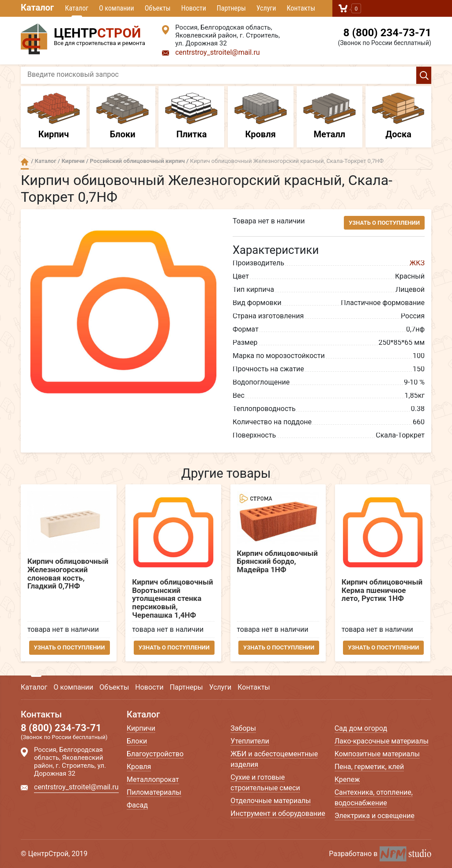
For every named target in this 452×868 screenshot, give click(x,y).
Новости (193, 8)
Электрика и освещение (375, 816)
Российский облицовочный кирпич (137, 161)
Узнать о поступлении (384, 223)
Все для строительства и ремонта (85, 35)
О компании (116, 8)
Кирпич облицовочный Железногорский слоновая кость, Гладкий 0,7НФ (68, 574)
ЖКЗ (417, 263)
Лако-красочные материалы (382, 741)
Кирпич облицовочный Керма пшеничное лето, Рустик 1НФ (382, 590)
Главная (25, 162)
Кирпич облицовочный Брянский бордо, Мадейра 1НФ (277, 562)
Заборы (243, 728)
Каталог (37, 8)
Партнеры (231, 8)
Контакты (301, 8)
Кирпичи (73, 161)
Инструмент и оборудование (278, 813)
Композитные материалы (377, 754)
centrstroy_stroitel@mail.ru (218, 52)
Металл (330, 116)
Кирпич (54, 116)
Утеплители (250, 741)
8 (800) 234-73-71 (387, 33)
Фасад (137, 805)
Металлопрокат (153, 779)
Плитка (191, 116)
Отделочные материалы (271, 801)
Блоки (122, 116)
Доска (398, 116)
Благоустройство (155, 754)
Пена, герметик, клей (369, 767)
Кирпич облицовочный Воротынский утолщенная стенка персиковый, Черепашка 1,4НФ (173, 598)
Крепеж (347, 779)
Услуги (266, 8)
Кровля (261, 116)
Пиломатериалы (154, 792)
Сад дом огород (361, 728)
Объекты (158, 8)
